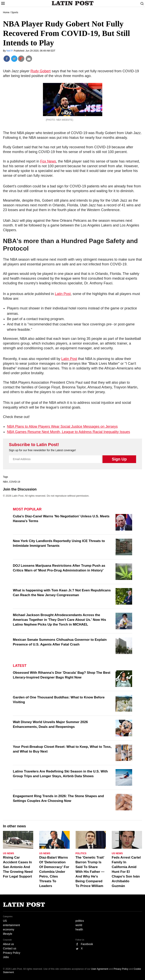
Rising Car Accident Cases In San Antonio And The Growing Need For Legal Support (18, 867)
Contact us (10, 948)
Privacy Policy (12, 953)
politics (80, 921)
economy (9, 929)
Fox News (48, 161)
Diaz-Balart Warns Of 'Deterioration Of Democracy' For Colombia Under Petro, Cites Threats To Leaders (54, 872)
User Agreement (100, 969)
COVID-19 (15, 482)
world (79, 925)
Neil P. (10, 51)
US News (9, 853)
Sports (15, 12)
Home (6, 12)
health (79, 929)
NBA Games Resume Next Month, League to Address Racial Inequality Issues (68, 432)
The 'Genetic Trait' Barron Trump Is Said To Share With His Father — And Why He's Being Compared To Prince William (90, 872)
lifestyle (8, 934)
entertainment (11, 925)
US (5, 921)
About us (8, 944)
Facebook (87, 944)
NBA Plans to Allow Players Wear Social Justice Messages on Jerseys (62, 427)
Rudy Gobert (41, 71)
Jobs (6, 957)
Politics (81, 853)
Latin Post (72, 3)
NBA (5, 482)
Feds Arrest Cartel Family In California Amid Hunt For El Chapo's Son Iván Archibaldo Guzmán (126, 872)
